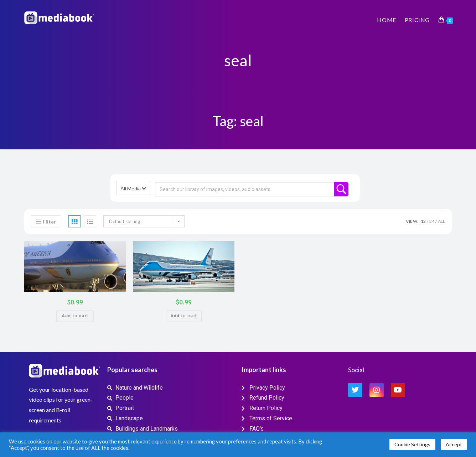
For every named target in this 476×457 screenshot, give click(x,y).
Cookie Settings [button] (412, 444)
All (441, 221)
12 (423, 221)
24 (432, 221)
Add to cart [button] (75, 316)
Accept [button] (454, 444)
